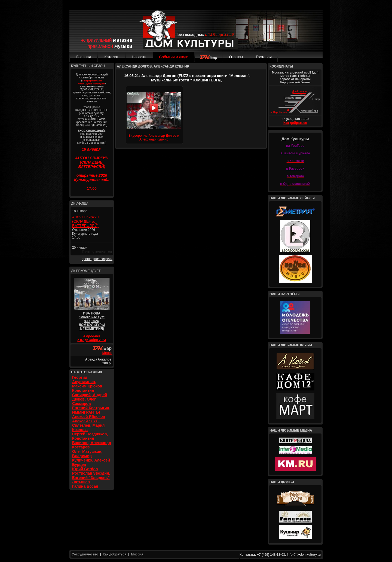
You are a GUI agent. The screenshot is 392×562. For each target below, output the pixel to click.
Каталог (111, 57)
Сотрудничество (85, 554)
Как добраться (295, 123)
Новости (139, 57)
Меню (107, 353)
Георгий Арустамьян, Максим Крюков (87, 382)
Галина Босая (85, 486)
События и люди (174, 57)
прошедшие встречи (97, 259)
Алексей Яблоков (89, 417)
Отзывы (236, 57)
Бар (208, 57)
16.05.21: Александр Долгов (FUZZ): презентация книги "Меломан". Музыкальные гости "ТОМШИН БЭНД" (187, 78)
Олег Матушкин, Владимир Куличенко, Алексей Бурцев (91, 458)
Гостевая (264, 57)
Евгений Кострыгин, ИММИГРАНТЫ (91, 410)
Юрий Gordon (85, 469)
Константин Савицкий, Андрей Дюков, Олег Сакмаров (90, 397)
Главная (83, 57)
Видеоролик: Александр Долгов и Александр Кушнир (154, 138)
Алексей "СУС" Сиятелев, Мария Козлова (88, 425)
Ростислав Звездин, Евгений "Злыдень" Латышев (91, 478)
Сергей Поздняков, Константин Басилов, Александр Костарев (92, 441)
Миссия (137, 554)
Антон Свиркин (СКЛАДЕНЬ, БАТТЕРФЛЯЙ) (85, 221)
